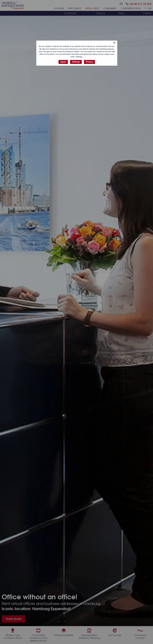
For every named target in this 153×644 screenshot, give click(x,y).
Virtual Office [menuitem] (92, 8)
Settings (76, 62)
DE (145, 8)
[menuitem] (59, 9)
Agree (63, 62)
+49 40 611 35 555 (139, 4)
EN (150, 8)
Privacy (89, 62)
